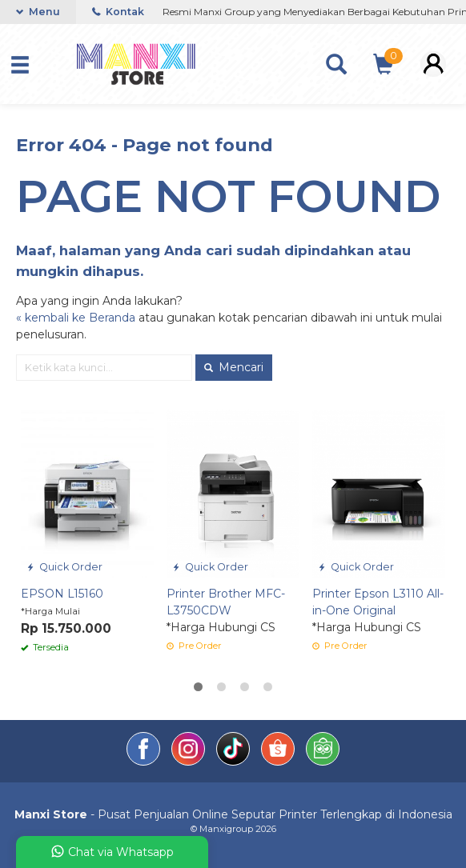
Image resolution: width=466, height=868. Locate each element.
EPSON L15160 (62, 594)
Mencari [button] (234, 367)
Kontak (118, 12)
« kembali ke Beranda (76, 318)
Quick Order (64, 567)
